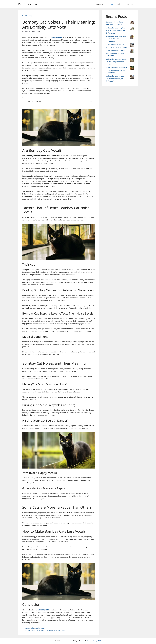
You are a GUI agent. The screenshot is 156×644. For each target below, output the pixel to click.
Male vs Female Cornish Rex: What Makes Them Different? (115, 53)
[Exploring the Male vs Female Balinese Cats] (132, 23)
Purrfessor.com (28, 4)
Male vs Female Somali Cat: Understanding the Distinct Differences (117, 70)
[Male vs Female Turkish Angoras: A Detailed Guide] (132, 46)
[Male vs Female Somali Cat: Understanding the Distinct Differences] (132, 69)
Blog (111, 4)
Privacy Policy (92, 641)
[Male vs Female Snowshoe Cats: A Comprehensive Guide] (132, 60)
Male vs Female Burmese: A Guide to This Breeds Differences (117, 39)
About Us (132, 4)
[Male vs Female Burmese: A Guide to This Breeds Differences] (132, 37)
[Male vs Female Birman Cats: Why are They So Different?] (132, 77)
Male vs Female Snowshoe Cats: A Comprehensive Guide (116, 62)
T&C (99, 641)
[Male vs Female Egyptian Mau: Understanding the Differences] (132, 29)
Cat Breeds (102, 4)
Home (25, 16)
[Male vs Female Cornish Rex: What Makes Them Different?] (132, 52)
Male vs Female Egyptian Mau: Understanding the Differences (116, 30)
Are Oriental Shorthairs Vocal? (35, 628)
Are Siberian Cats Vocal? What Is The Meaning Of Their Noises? (46, 630)
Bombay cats (56, 37)
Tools (121, 4)
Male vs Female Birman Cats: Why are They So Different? (115, 79)
